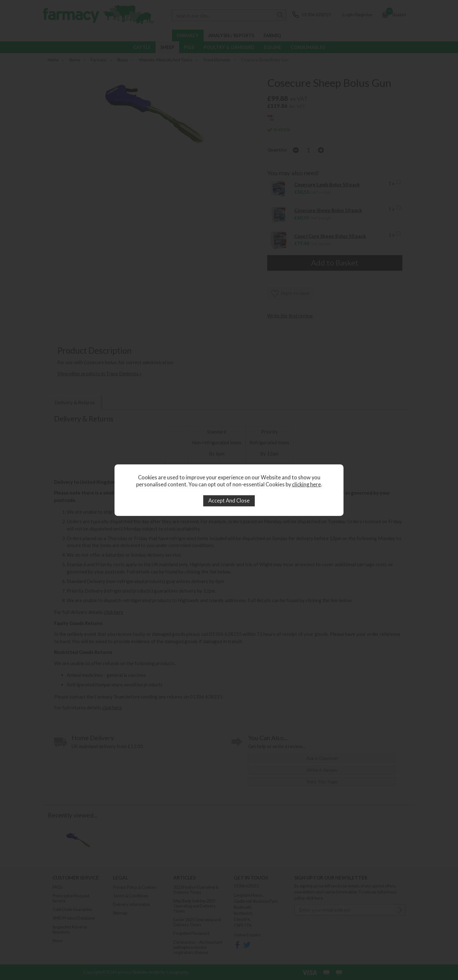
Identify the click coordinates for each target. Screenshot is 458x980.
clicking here (306, 484)
